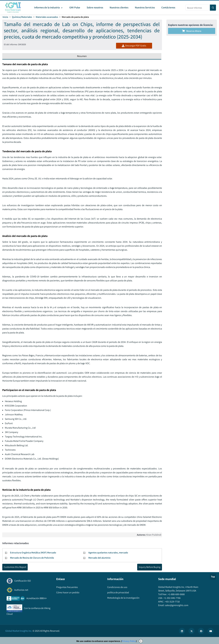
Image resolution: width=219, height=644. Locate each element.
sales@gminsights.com (176, 605)
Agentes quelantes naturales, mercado (108, 553)
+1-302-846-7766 (172, 598)
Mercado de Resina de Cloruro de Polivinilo (32, 558)
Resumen (82, 56)
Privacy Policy (129, 641)
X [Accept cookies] (141, 641)
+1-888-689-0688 (176, 594)
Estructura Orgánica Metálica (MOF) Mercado (33, 553)
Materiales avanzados (47, 17)
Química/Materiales (22, 17)
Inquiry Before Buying (150, 567)
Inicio (5, 17)
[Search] (213, 8)
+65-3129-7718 (172, 602)
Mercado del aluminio (99, 558)
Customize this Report (15, 567)
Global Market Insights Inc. (19, 631)
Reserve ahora (192, 31)
